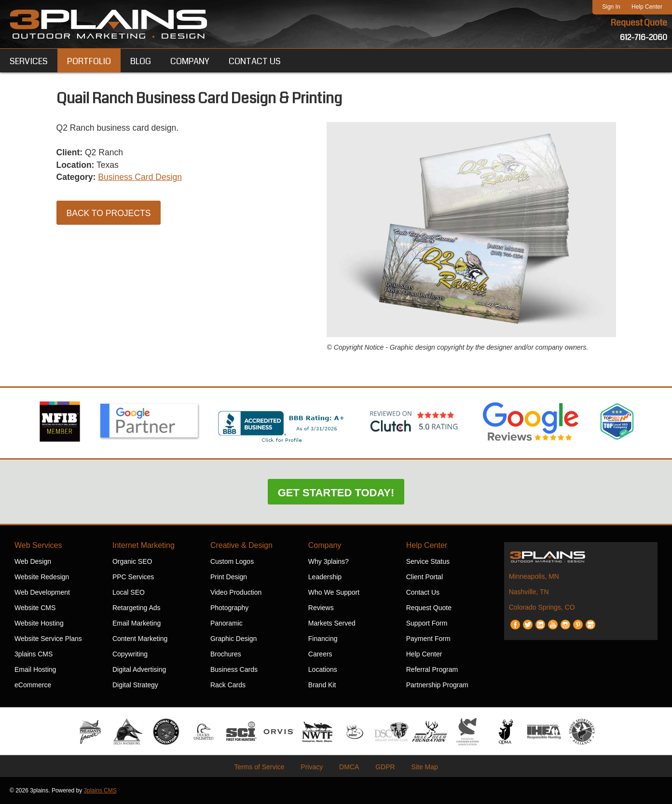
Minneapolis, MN (534, 576)
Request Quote (639, 23)
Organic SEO (132, 561)
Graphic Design (234, 639)
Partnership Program (437, 685)
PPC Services (133, 577)
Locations (323, 669)
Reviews (321, 608)
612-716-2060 (644, 37)
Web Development (42, 592)
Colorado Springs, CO (542, 607)
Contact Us (423, 592)
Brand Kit (322, 685)
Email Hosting (35, 669)
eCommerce (33, 685)
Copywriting (130, 654)
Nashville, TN (529, 592)
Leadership (325, 577)
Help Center (647, 7)
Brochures (226, 654)
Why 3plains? (329, 561)
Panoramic (226, 623)
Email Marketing (137, 623)
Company (325, 545)
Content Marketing (140, 639)
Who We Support (334, 592)
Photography (229, 608)
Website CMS (35, 608)
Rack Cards (228, 685)
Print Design (229, 577)
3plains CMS (34, 654)
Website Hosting (39, 623)
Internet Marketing (144, 545)
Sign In (611, 7)
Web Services (38, 545)
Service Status (428, 561)
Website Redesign (42, 577)
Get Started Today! (336, 493)
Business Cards (234, 669)
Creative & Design (241, 545)
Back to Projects (110, 215)
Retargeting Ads (137, 608)
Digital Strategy (135, 685)
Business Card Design (142, 178)
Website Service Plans (48, 639)
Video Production (236, 592)
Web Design (33, 561)
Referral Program (432, 669)
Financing (323, 639)
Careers (320, 654)
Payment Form (428, 639)
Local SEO (129, 592)
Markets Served (332, 623)
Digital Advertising (139, 669)
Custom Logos (232, 561)
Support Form (427, 623)
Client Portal (425, 577)
